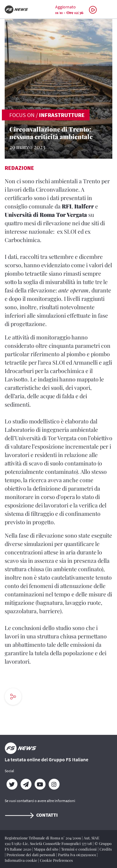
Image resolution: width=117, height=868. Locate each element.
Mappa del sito (47, 849)
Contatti (31, 815)
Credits (106, 849)
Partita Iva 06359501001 (77, 855)
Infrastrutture (62, 115)
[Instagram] (54, 784)
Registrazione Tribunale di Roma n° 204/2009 (43, 838)
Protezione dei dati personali (31, 855)
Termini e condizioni (79, 849)
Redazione (19, 168)
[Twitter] (12, 784)
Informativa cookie (21, 860)
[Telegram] (26, 784)
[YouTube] (40, 784)
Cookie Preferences (56, 860)
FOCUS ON (22, 115)
